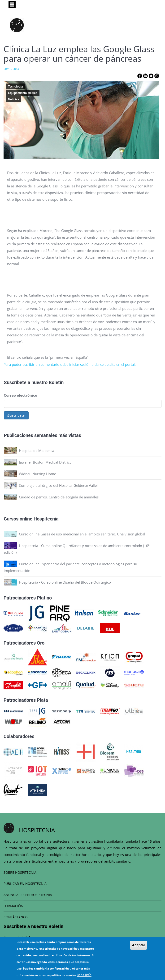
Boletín (56, 382)
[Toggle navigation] (12, 5)
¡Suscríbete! (16, 415)
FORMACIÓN (13, 906)
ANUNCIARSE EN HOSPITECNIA (28, 895)
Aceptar (139, 945)
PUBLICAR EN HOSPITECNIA (25, 884)
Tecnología (15, 87)
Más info (84, 975)
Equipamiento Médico (23, 93)
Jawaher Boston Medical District (45, 462)
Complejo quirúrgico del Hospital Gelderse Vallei (58, 485)
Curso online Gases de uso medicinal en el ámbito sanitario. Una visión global (82, 534)
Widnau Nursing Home (37, 474)
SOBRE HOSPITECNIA (20, 872)
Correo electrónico (20, 395)
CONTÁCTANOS (16, 917)
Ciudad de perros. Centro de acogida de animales (59, 497)
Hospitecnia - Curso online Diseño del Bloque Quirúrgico (65, 582)
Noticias (14, 99)
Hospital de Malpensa (37, 451)
